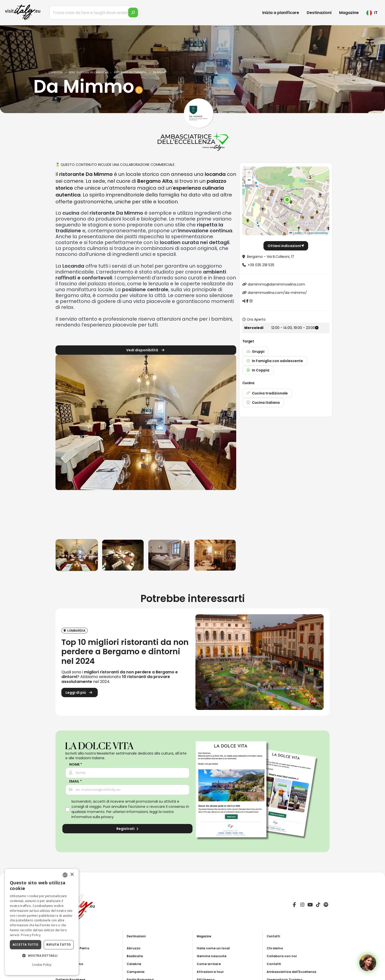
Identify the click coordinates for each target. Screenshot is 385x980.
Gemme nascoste (213, 956)
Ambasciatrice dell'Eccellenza (294, 972)
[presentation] (62, 445)
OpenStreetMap (318, 233)
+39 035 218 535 (261, 265)
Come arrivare (210, 964)
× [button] (72, 875)
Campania (136, 972)
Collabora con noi (283, 956)
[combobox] (65, 875)
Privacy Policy (31, 935)
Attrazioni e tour (212, 972)
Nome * (76, 764)
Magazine (349, 13)
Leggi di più (80, 693)
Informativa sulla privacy (93, 817)
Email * (76, 781)
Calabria (135, 964)
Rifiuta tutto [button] (59, 945)
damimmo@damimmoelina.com (276, 284)
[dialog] (42, 922)
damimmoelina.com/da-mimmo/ (277, 293)
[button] (287, 200)
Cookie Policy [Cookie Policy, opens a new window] (42, 965)
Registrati (127, 829)
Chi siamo (276, 948)
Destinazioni (319, 13)
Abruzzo (134, 948)
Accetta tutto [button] (26, 945)
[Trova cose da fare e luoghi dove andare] (94, 13)
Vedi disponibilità (146, 351)
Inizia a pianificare (281, 13)
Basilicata (136, 956)
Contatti (275, 964)
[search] (133, 13)
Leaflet (296, 233)
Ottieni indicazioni (286, 246)
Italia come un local (214, 948)
